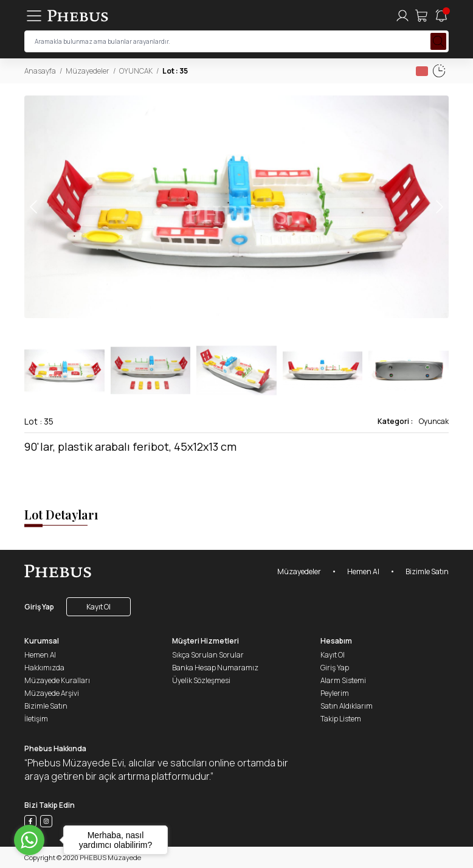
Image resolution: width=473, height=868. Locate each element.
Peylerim (335, 693)
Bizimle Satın (427, 571)
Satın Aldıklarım (347, 706)
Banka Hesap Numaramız (215, 668)
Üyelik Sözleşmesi (201, 680)
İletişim (36, 719)
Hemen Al (363, 571)
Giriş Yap (39, 607)
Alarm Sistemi (343, 680)
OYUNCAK (136, 71)
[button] (439, 207)
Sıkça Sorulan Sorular (208, 655)
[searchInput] (236, 41)
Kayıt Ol (98, 607)
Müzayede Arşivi (52, 693)
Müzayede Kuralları (57, 680)
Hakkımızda (44, 668)
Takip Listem (341, 719)
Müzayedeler (88, 71)
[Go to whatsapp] (29, 840)
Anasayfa (40, 71)
